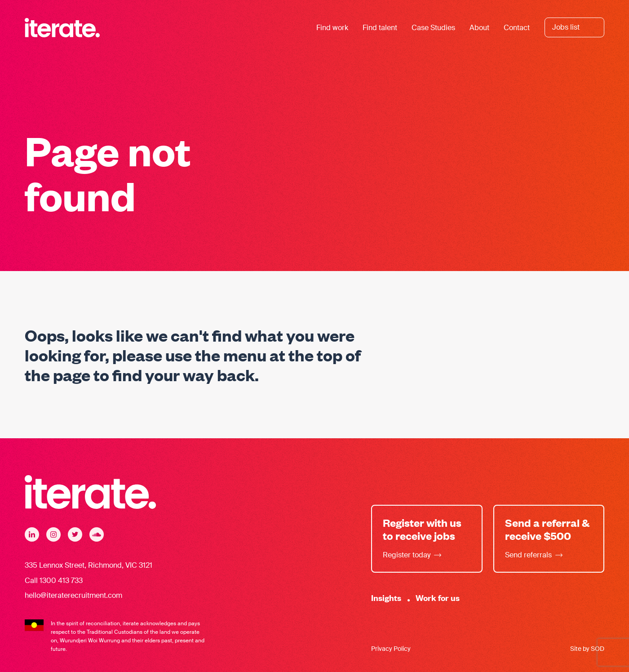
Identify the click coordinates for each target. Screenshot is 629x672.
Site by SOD (587, 649)
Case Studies (433, 28)
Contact (517, 28)
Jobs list (566, 27)
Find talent (380, 28)
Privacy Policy (391, 649)
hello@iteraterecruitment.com (73, 595)
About (479, 28)
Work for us (438, 598)
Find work (332, 28)
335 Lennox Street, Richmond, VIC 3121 (89, 565)
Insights (386, 598)
